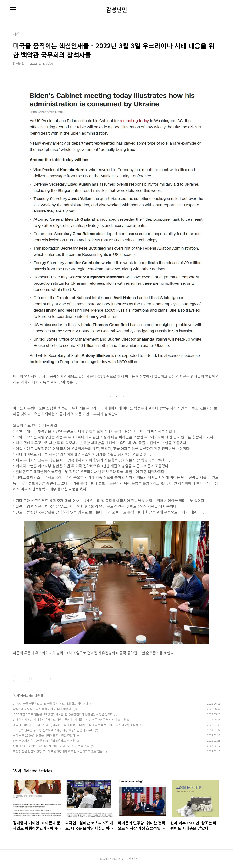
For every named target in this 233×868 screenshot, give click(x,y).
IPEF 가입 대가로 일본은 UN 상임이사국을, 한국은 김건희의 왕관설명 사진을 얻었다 (63, 714)
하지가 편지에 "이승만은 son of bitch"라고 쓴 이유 (44, 741)
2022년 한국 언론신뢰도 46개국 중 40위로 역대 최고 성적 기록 (51, 704)
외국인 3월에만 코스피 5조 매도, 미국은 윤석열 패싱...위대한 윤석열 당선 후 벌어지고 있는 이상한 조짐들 (76, 725)
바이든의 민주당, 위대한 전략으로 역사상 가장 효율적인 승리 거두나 (53, 730)
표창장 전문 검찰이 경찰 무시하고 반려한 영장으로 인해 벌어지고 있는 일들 (58, 751)
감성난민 (117, 10)
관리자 (133, 858)
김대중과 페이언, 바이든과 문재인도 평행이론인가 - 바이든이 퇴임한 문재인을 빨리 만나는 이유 (70, 719)
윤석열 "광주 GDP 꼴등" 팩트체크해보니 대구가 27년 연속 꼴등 (51, 746)
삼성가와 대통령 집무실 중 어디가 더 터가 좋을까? (43, 709)
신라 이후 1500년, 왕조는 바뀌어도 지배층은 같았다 (44, 735)
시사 (16, 696)
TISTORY (118, 858)
